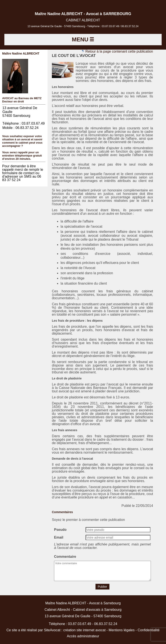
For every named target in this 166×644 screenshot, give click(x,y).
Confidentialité (149, 630)
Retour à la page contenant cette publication (117, 51)
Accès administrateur (83, 636)
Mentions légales (122, 630)
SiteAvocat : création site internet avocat (75, 630)
